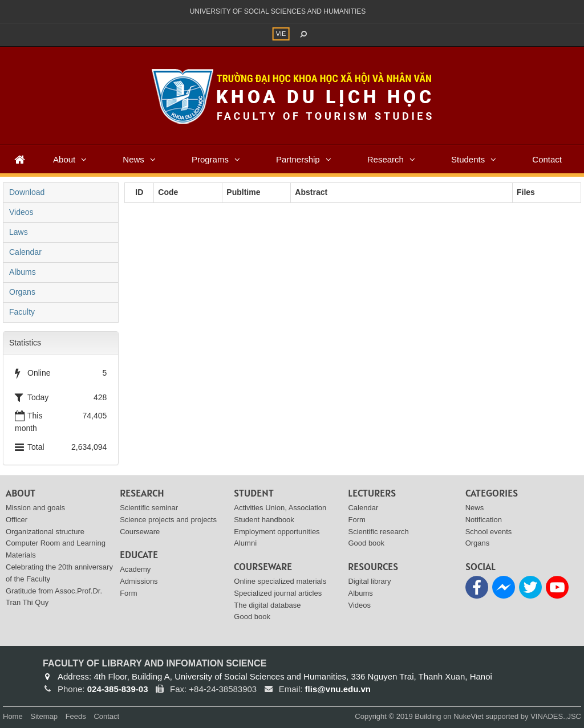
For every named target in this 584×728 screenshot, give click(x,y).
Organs (22, 292)
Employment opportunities (277, 532)
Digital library (369, 581)
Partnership (298, 159)
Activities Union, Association (280, 508)
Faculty (22, 312)
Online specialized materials (280, 581)
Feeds (76, 716)
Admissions (139, 581)
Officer (17, 520)
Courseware (140, 532)
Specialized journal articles (278, 593)
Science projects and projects (168, 520)
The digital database (267, 605)
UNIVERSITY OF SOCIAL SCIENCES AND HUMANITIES (278, 11)
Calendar (25, 252)
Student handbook (264, 520)
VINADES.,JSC (556, 716)
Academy (135, 569)
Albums (23, 272)
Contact (547, 159)
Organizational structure (45, 532)
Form (128, 593)
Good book (252, 617)
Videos (21, 212)
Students (468, 159)
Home (13, 716)
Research (386, 159)
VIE (281, 34)
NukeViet (469, 716)
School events (489, 532)
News (133, 159)
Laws (19, 232)
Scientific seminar (149, 508)
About (64, 159)
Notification (484, 520)
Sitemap (44, 716)
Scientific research (378, 532)
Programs (210, 159)
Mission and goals (35, 508)
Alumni (245, 543)
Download (27, 192)
